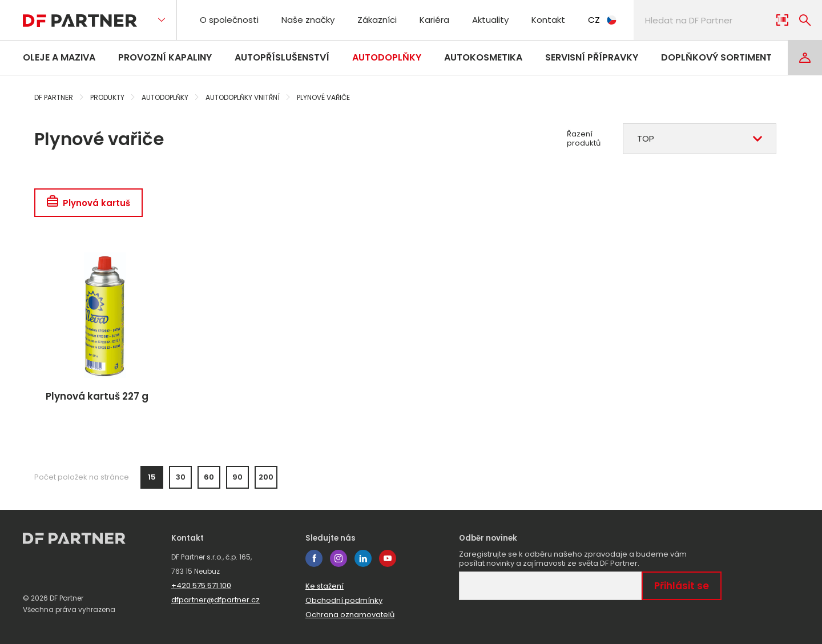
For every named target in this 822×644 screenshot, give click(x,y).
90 (237, 477)
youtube (388, 558)
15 (152, 477)
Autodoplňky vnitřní (243, 97)
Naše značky (308, 20)
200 (266, 477)
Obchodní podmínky (344, 600)
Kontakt (548, 20)
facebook (314, 558)
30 (181, 477)
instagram (339, 558)
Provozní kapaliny (165, 57)
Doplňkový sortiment (716, 57)
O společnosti (229, 20)
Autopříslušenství (282, 57)
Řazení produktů (584, 139)
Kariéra (434, 20)
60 (209, 477)
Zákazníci (377, 20)
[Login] (805, 58)
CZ (602, 20)
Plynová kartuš (88, 203)
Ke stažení (325, 586)
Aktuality (490, 20)
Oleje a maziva (59, 57)
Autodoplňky (387, 57)
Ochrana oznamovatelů (350, 615)
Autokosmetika (483, 57)
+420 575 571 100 (201, 585)
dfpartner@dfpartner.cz (215, 600)
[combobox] (700, 139)
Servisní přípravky (592, 57)
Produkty (107, 97)
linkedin (363, 558)
